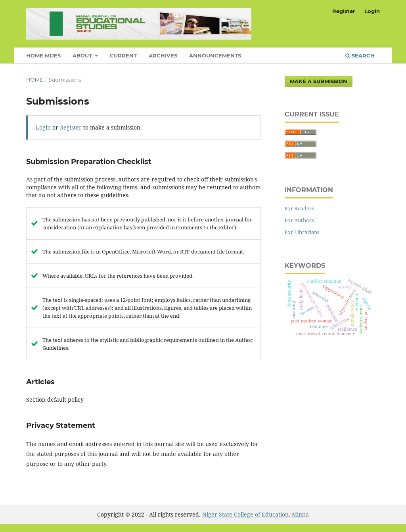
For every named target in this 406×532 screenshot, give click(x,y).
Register (344, 11)
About (83, 55)
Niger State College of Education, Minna (256, 514)
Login (372, 11)
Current (123, 55)
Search (360, 55)
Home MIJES (43, 55)
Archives (163, 55)
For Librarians (302, 232)
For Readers (299, 208)
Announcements (215, 55)
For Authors (299, 220)
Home (35, 80)
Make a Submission (319, 81)
